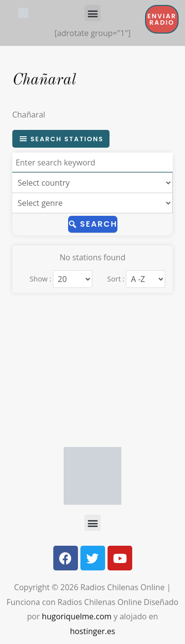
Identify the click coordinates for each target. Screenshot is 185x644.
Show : (40, 279)
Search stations (61, 139)
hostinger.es (93, 631)
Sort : (116, 279)
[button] (92, 13)
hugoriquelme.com (77, 616)
